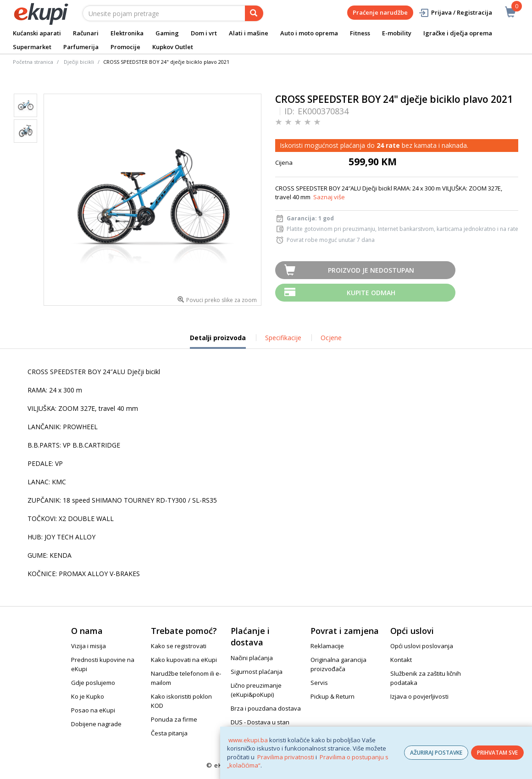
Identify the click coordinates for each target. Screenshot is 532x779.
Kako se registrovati (179, 646)
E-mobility (397, 33)
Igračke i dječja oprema (458, 33)
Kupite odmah (371, 293)
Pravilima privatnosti (286, 757)
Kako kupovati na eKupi (184, 660)
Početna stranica (33, 62)
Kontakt (401, 660)
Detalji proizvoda (218, 341)
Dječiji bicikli (79, 62)
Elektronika (127, 33)
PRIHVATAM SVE (497, 753)
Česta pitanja (169, 733)
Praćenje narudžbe (380, 12)
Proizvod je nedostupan (371, 270)
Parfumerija (81, 47)
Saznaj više (329, 197)
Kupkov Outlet (173, 47)
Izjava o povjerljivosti (419, 696)
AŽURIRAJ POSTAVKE (436, 753)
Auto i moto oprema (309, 33)
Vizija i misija (89, 646)
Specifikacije (283, 338)
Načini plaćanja (252, 658)
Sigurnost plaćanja (257, 672)
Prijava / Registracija (455, 13)
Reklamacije (327, 646)
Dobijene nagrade (96, 724)
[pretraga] (254, 13)
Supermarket (32, 47)
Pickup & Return (332, 696)
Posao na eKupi (93, 710)
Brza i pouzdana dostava (266, 708)
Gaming (167, 33)
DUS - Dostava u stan (260, 722)
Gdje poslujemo (93, 683)
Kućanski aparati (37, 33)
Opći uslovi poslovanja (422, 646)
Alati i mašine (249, 33)
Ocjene (331, 338)
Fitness (360, 33)
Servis (319, 683)
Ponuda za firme (174, 719)
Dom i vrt (204, 33)
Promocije (125, 47)
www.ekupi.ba (248, 740)
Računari (86, 33)
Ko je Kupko (88, 696)
